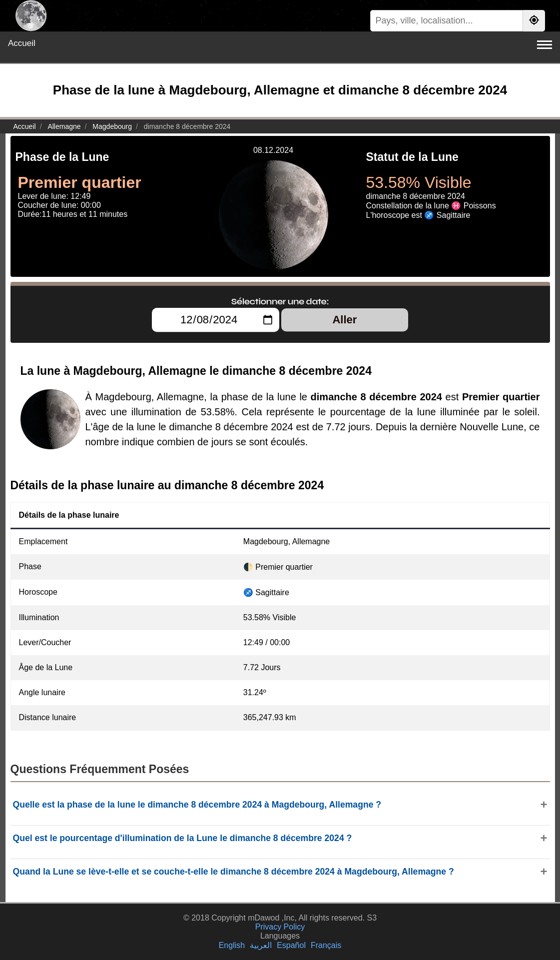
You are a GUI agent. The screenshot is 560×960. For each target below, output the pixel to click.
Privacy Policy (280, 927)
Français (326, 945)
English (232, 945)
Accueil (22, 43)
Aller (344, 320)
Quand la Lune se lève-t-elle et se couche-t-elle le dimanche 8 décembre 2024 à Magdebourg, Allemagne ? (234, 872)
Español (291, 945)
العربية (261, 945)
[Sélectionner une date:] (216, 320)
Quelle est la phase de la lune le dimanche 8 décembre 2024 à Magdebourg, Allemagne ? (197, 805)
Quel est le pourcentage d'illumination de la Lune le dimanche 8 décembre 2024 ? (183, 838)
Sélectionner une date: (280, 301)
